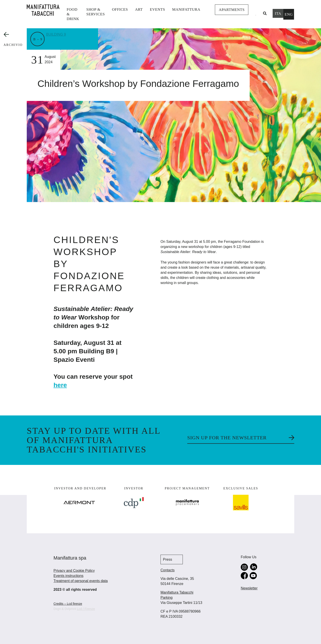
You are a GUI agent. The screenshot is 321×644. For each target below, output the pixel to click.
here (60, 385)
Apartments (232, 10)
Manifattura (186, 9)
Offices (120, 9)
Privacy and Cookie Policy (74, 571)
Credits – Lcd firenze (68, 604)
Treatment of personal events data (81, 581)
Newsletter (249, 588)
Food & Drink (73, 14)
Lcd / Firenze (86, 609)
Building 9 (58, 34)
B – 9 (38, 39)
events (157, 9)
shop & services (96, 12)
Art (139, 9)
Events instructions (68, 576)
